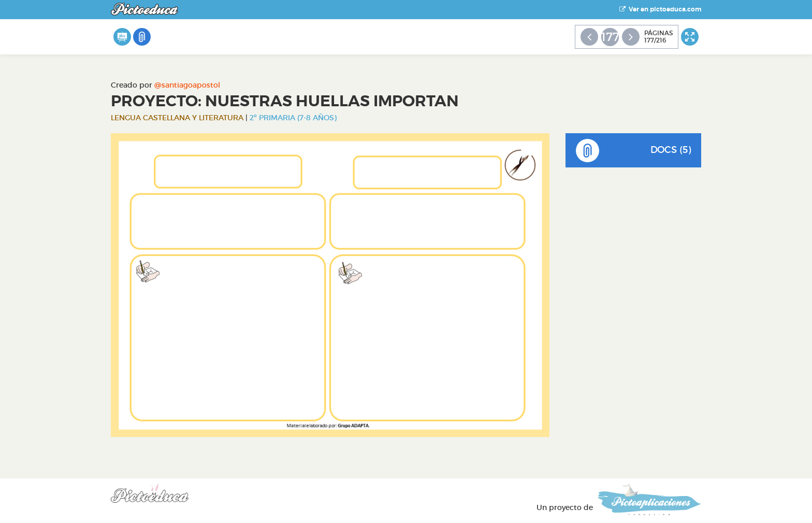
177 (610, 37)
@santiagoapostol (187, 85)
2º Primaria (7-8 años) (293, 118)
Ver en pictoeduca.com (660, 9)
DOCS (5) (634, 151)
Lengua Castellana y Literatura (177, 118)
